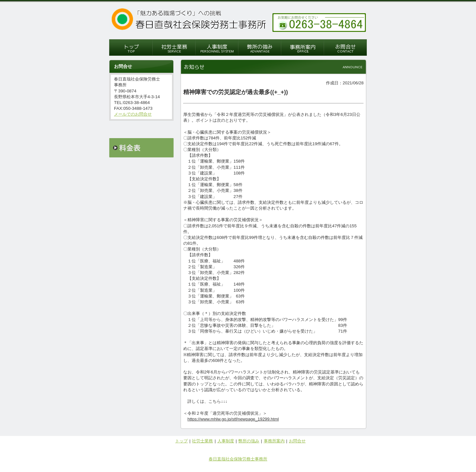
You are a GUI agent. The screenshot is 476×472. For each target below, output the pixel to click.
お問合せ (297, 441)
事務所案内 (274, 441)
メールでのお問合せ (133, 114)
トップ (181, 441)
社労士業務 (202, 441)
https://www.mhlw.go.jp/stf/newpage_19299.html (233, 419)
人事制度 (226, 441)
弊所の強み (249, 441)
